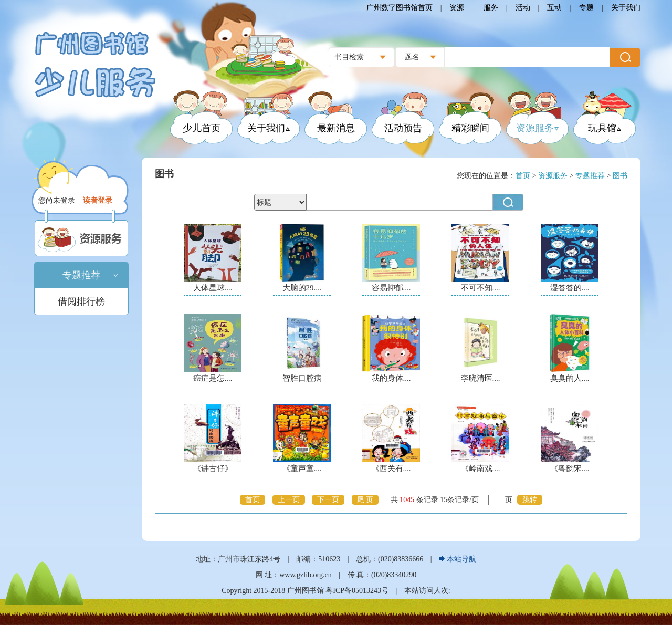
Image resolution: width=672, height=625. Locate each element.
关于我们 (626, 8)
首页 (253, 500)
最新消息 (336, 128)
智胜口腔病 (302, 378)
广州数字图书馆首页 (400, 8)
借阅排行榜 (81, 301)
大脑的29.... (302, 288)
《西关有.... (391, 468)
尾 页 (365, 500)
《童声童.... (302, 468)
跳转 (530, 500)
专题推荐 (81, 275)
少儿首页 (202, 128)
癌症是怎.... (213, 378)
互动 (554, 8)
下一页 (328, 500)
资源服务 (537, 128)
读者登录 (98, 200)
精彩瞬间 (470, 128)
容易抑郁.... (391, 288)
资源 (458, 8)
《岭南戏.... (481, 468)
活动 (523, 8)
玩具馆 (605, 128)
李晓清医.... (481, 378)
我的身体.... (391, 378)
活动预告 (403, 128)
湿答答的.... (570, 288)
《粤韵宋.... (570, 468)
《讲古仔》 (213, 468)
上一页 (289, 500)
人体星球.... (213, 288)
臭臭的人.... (570, 378)
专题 (586, 8)
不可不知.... (481, 288)
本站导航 (458, 559)
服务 (491, 8)
